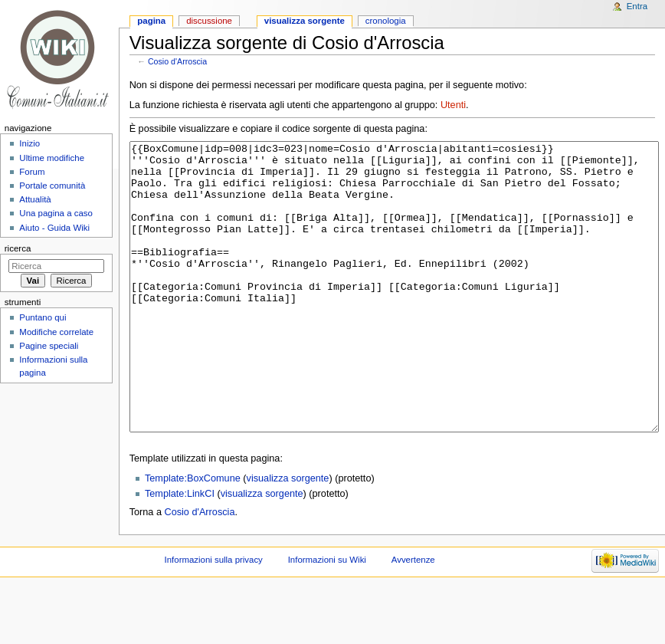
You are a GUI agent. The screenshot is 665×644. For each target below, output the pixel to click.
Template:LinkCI (180, 551)
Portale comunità (52, 186)
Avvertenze (413, 617)
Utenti (453, 105)
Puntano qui (43, 317)
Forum (32, 172)
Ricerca (18, 248)
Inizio (29, 143)
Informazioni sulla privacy (214, 617)
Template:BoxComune (193, 536)
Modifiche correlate (56, 332)
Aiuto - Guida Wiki (54, 228)
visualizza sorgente (288, 536)
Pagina (151, 21)
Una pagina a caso (56, 213)
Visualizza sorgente (305, 21)
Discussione (209, 21)
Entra (637, 6)
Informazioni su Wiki (327, 617)
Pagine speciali (49, 346)
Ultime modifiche (52, 158)
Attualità (35, 199)
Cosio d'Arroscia (177, 61)
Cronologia (386, 21)
